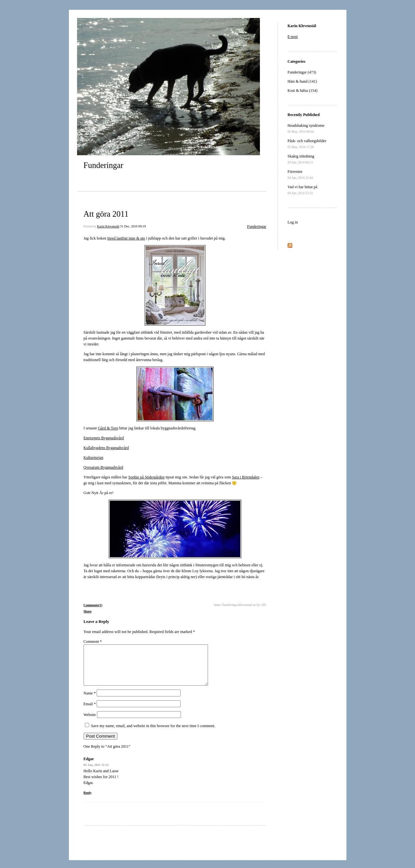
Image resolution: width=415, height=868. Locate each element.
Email (90, 712)
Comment (93, 642)
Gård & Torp (108, 428)
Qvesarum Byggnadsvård (104, 467)
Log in (293, 222)
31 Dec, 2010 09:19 (133, 226)
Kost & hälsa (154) (303, 91)
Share (88, 611)
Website (90, 723)
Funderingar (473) (302, 72)
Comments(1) (93, 605)
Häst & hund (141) (302, 81)
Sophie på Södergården (146, 477)
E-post (293, 37)
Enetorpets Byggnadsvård (104, 438)
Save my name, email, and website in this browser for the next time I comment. (153, 734)
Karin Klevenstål (108, 226)
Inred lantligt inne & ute (126, 238)
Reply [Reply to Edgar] (88, 801)
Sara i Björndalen (246, 477)
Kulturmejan (94, 458)
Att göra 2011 (106, 214)
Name (90, 701)
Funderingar (104, 165)
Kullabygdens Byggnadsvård (106, 448)
